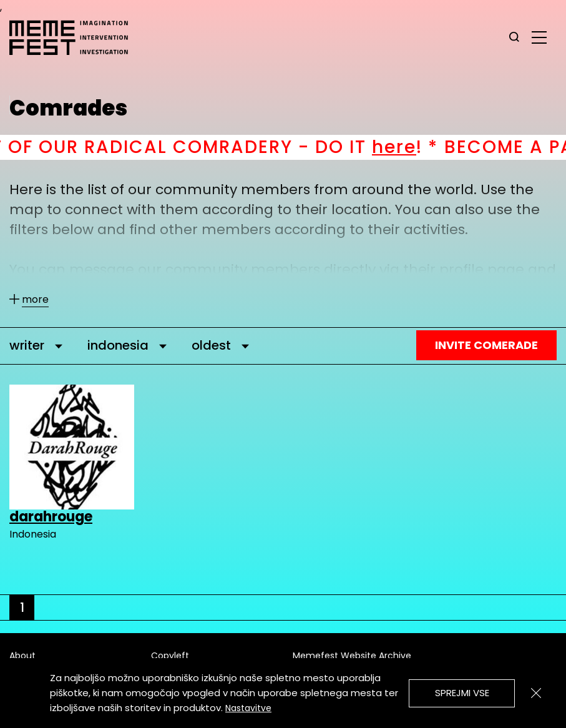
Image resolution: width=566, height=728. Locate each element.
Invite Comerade (486, 345)
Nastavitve (248, 708)
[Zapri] (536, 693)
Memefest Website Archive (352, 656)
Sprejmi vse (462, 693)
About (22, 656)
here (424, 147)
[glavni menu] (539, 37)
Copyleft (170, 656)
